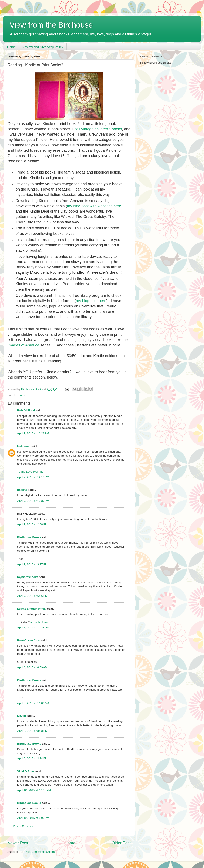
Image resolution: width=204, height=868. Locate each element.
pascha (22, 490)
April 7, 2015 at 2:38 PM (32, 524)
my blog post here (91, 301)
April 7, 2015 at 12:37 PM (33, 501)
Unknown (24, 446)
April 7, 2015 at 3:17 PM (32, 564)
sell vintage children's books (98, 129)
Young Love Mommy (30, 472)
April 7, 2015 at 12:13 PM (33, 477)
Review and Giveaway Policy (43, 47)
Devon (22, 716)
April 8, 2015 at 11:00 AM (33, 703)
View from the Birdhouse (51, 25)
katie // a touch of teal (32, 609)
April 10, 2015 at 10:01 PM (34, 790)
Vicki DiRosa (26, 771)
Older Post (121, 843)
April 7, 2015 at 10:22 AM (33, 433)
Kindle (22, 395)
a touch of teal (39, 622)
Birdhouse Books (29, 537)
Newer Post (18, 843)
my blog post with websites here (94, 206)
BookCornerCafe (29, 640)
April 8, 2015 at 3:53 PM (32, 731)
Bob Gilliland (26, 410)
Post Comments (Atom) (40, 852)
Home (11, 47)
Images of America (23, 345)
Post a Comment (24, 826)
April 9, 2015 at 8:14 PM (32, 758)
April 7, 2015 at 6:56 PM (32, 596)
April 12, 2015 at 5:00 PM (33, 818)
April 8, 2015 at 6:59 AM (32, 667)
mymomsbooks (28, 577)
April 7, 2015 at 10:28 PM (33, 628)
